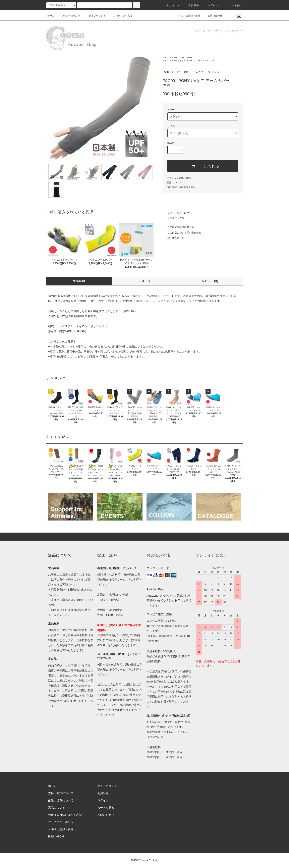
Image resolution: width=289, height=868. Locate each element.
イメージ (144, 281)
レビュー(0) (210, 281)
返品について (174, 182)
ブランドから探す (69, 16)
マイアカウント (107, 786)
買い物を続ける (173, 238)
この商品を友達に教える (178, 227)
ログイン (211, 5)
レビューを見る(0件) (176, 213)
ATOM (60, 836)
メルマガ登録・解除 (187, 16)
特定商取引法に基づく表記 (181, 187)
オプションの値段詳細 (179, 178)
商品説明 (79, 281)
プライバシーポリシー (62, 822)
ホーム (51, 16)
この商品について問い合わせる (182, 233)
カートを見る (106, 808)
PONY (174, 58)
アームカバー (186, 58)
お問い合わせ (213, 16)
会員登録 (191, 5)
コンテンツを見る (120, 16)
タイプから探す (95, 16)
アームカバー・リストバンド (201, 61)
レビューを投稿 (173, 218)
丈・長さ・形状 (178, 61)
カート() (233, 5)
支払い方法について (61, 793)
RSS (51, 836)
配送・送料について (61, 800)
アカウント (171, 5)
